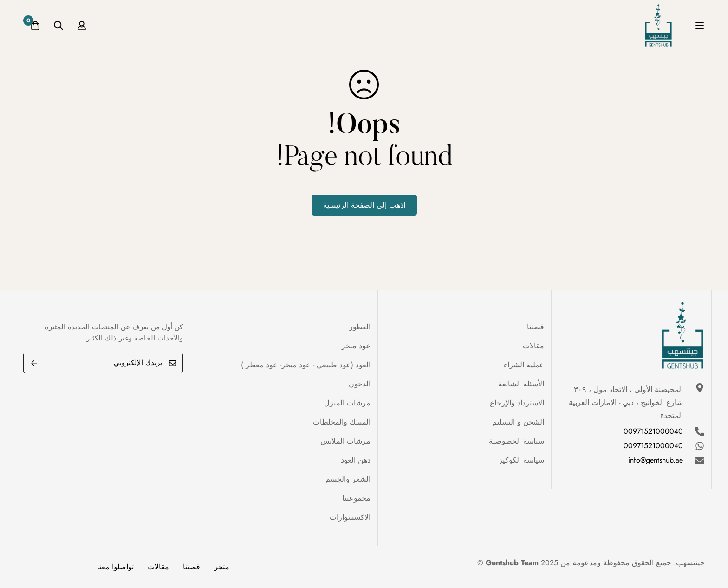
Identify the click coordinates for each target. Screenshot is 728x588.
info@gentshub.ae (656, 460)
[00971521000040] (700, 431)
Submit (34, 363)
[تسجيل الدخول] (82, 26)
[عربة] (35, 26)
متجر (222, 567)
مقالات (158, 567)
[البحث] (58, 26)
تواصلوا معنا (115, 567)
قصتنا (192, 567)
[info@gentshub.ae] (700, 460)
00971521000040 (653, 431)
